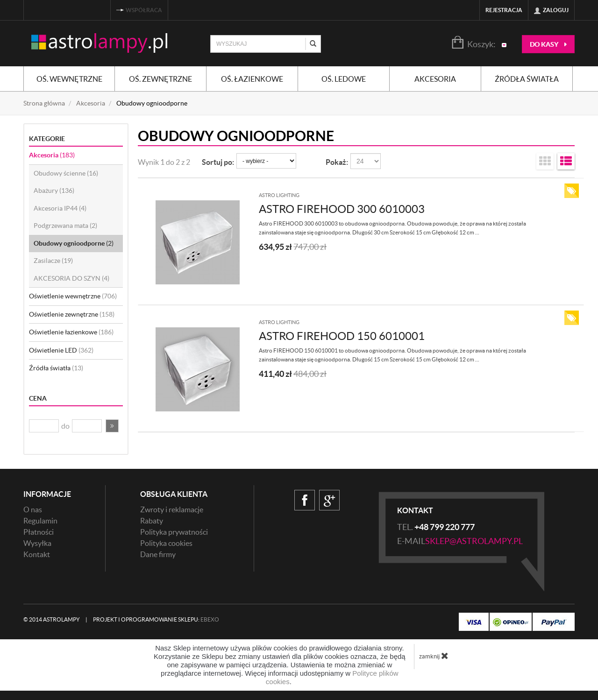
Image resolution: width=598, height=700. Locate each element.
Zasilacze (53, 261)
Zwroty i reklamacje (172, 509)
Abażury (54, 191)
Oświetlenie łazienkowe (71, 332)
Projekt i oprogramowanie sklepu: (156, 619)
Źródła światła (527, 79)
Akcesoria (435, 79)
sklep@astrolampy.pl (474, 541)
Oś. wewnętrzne (69, 79)
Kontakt (37, 554)
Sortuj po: (218, 162)
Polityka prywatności (174, 532)
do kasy (548, 44)
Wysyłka (37, 543)
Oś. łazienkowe (252, 79)
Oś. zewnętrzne (160, 79)
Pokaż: (337, 162)
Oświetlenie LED (61, 350)
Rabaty (152, 521)
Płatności (39, 532)
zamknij (434, 656)
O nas (33, 509)
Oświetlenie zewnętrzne (72, 314)
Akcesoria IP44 (60, 208)
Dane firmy (158, 554)
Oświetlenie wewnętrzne (73, 296)
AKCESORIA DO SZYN (71, 278)
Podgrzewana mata (65, 226)
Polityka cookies (166, 543)
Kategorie (47, 139)
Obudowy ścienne (66, 173)
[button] (112, 426)
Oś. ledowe (344, 79)
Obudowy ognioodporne (74, 243)
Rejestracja (504, 10)
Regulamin (40, 521)
